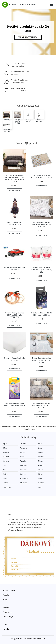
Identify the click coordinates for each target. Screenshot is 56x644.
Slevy (5, 600)
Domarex (6, 461)
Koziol (23, 452)
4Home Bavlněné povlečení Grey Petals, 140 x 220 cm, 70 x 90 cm (42, 405)
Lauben (5, 483)
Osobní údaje (8, 617)
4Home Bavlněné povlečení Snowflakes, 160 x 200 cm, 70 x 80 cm (42, 225)
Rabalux (42, 465)
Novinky (6, 595)
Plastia (41, 474)
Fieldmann (25, 465)
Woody (41, 470)
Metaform (24, 483)
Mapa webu (7, 612)
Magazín (6, 607)
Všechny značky (9, 590)
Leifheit (23, 474)
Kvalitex (5, 474)
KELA (5, 448)
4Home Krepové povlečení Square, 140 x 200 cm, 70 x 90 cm (42, 360)
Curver (41, 452)
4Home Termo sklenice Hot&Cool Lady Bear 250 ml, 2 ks (41, 270)
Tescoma (24, 448)
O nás (5, 624)
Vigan (41, 444)
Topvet (5, 444)
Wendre (24, 461)
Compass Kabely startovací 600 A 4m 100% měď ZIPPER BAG (15, 315)
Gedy (41, 479)
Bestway (6, 452)
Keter (4, 465)
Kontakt (6, 629)
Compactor (25, 479)
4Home (23, 444)
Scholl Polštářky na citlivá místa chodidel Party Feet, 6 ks (15, 405)
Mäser (5, 470)
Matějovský (7, 487)
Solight (5, 479)
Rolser (23, 457)
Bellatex (42, 457)
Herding (42, 483)
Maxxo (41, 461)
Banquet (6, 457)
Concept (24, 470)
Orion (41, 448)
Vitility (41, 487)
